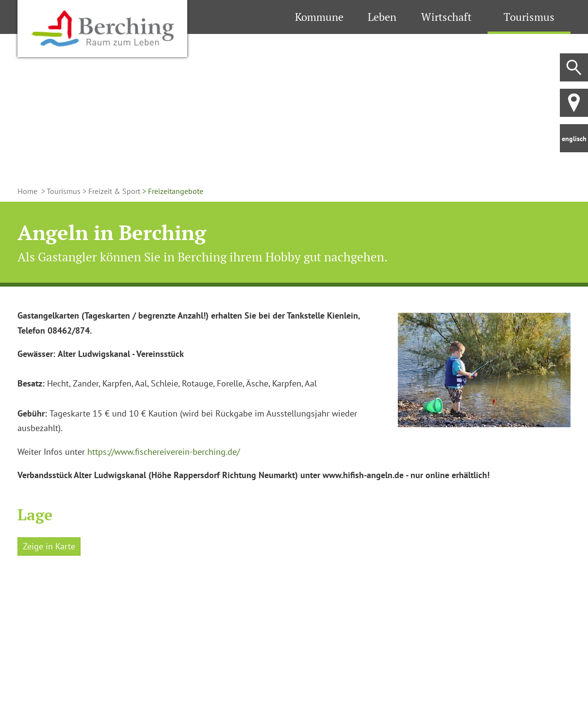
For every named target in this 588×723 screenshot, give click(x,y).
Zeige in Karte (49, 546)
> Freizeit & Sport (110, 191)
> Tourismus (60, 191)
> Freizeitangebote (172, 191)
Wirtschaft (446, 17)
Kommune (319, 17)
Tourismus (529, 17)
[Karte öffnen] (104, 635)
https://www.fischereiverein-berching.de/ (163, 452)
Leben (382, 17)
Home (28, 191)
